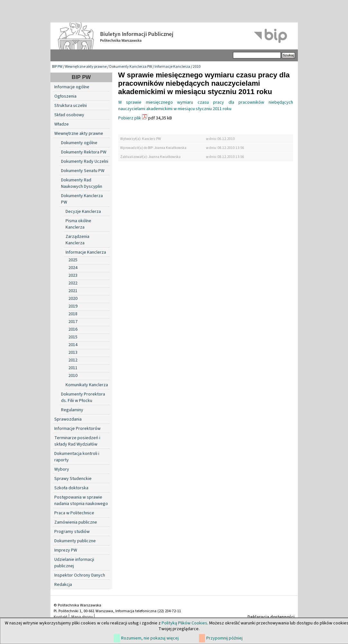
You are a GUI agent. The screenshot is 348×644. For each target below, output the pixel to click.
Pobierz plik (130, 118)
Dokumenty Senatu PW (83, 171)
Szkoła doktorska (71, 488)
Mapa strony (82, 617)
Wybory (62, 469)
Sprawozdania (68, 419)
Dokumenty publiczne (75, 541)
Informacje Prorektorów (77, 429)
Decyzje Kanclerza (83, 212)
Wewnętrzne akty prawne (86, 67)
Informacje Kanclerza (172, 67)
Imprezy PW (66, 550)
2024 (73, 268)
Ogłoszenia (65, 96)
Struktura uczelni (71, 106)
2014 (73, 345)
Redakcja (63, 585)
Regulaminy (72, 410)
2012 (73, 360)
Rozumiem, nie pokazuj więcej (150, 638)
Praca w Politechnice (74, 513)
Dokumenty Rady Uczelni (85, 161)
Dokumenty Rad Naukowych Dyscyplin (82, 183)
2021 (73, 291)
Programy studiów (72, 532)
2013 (73, 352)
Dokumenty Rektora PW (84, 152)
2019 (73, 306)
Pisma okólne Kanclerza (78, 224)
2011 (73, 368)
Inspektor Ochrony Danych (80, 575)
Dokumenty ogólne (79, 143)
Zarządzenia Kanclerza (77, 240)
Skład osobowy (69, 115)
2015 (73, 337)
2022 (73, 283)
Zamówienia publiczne (76, 522)
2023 (73, 275)
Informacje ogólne (72, 87)
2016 (73, 329)
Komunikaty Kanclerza (87, 385)
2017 (73, 322)
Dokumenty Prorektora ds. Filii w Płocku (83, 397)
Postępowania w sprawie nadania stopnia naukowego (81, 500)
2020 (73, 299)
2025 (73, 260)
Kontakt (61, 617)
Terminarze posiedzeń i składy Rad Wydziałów (77, 441)
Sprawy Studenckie (73, 479)
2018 (73, 314)
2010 (197, 67)
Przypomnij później (224, 638)
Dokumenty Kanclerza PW (131, 67)
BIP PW (57, 67)
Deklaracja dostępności (271, 617)
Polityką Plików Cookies (184, 623)
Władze (62, 124)
